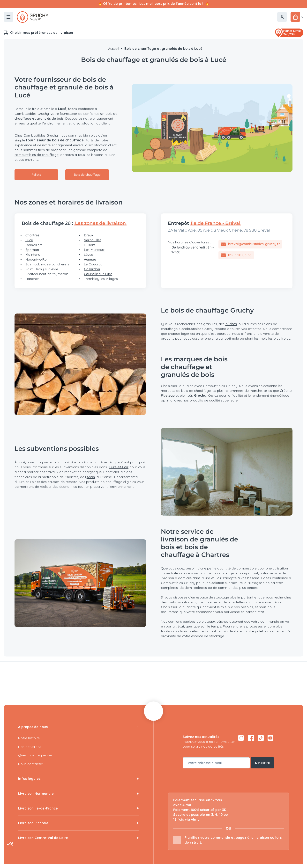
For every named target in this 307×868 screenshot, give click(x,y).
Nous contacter (31, 764)
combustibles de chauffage (37, 155)
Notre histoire (29, 738)
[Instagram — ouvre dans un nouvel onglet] (241, 738)
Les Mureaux (94, 250)
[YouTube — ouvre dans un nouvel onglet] (271, 738)
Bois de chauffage (87, 175)
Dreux (89, 235)
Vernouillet (92, 240)
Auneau (90, 259)
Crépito (286, 391)
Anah (91, 477)
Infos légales (29, 779)
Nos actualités (30, 747)
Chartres (32, 235)
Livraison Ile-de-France (38, 808)
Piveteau (168, 395)
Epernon (32, 250)
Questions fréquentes (35, 755)
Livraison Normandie (36, 794)
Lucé (29, 240)
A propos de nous (33, 727)
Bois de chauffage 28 (46, 223)
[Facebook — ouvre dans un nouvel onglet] (251, 738)
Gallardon (92, 269)
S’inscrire (263, 763)
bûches (231, 324)
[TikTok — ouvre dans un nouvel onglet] (261, 738)
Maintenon (34, 255)
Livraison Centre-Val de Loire (43, 838)
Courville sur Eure (98, 274)
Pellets (36, 175)
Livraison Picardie (33, 823)
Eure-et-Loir (119, 467)
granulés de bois (50, 118)
